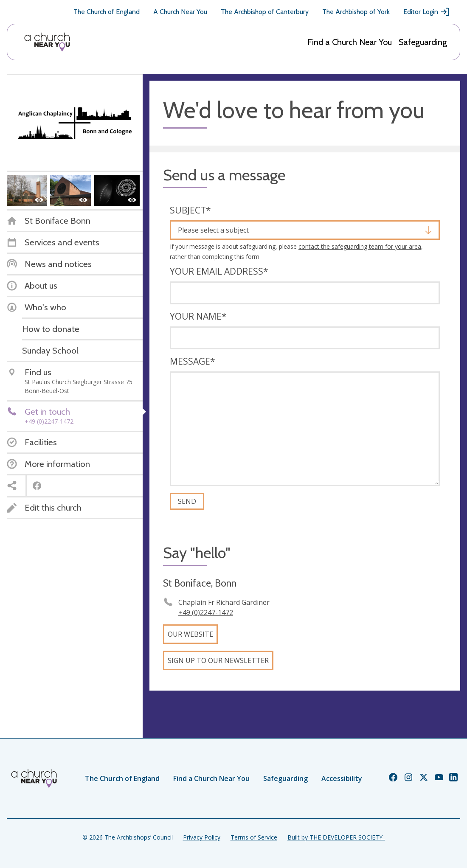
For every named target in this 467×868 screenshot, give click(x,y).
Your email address (219, 271)
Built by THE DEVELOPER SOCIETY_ (336, 837)
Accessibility (342, 778)
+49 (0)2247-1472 (206, 612)
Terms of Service (254, 837)
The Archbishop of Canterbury (265, 12)
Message (193, 361)
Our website (190, 634)
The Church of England (107, 12)
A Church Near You (180, 12)
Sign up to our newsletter (218, 660)
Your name (198, 316)
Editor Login (427, 12)
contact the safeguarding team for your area (360, 246)
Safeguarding (423, 42)
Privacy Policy (202, 837)
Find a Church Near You (350, 42)
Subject (190, 210)
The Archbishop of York (356, 12)
